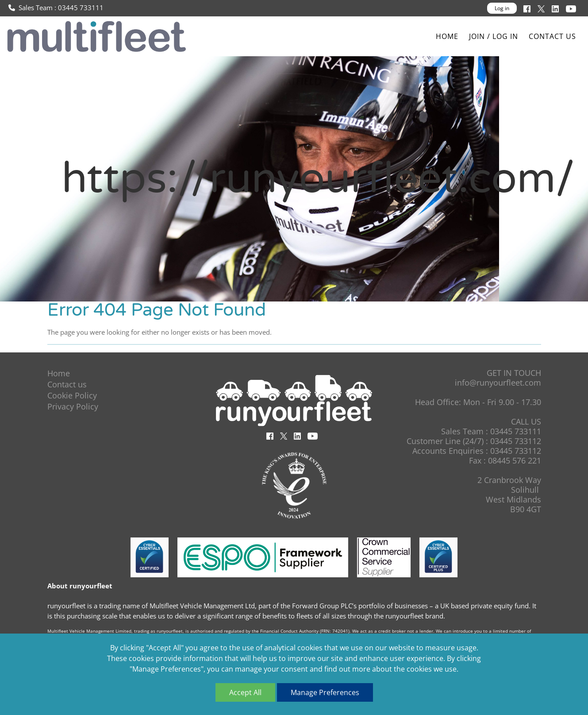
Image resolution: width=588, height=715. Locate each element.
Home (447, 36)
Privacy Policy (73, 406)
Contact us (552, 36)
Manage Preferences (325, 692)
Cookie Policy (72, 395)
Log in (502, 8)
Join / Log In (494, 36)
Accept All (245, 692)
